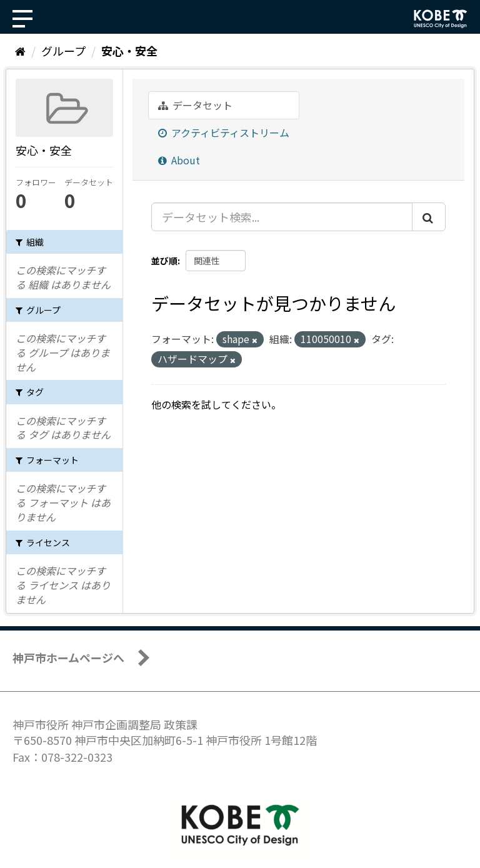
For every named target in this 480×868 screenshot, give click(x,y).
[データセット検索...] (282, 217)
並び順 (164, 261)
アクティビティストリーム (224, 132)
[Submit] (429, 217)
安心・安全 (129, 51)
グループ (63, 51)
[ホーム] (20, 51)
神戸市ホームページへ (68, 657)
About (179, 160)
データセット (195, 105)
